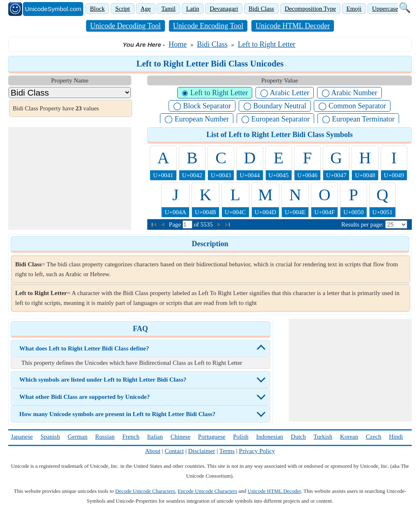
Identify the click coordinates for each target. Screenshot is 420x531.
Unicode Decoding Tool (126, 26)
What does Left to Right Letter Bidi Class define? (84, 348)
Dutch (298, 437)
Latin (193, 9)
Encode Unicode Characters (207, 491)
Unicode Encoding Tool (208, 26)
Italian (155, 437)
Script (123, 9)
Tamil (168, 9)
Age (146, 9)
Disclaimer (202, 451)
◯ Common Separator (352, 106)
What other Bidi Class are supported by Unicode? (84, 397)
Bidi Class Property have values (56, 108)
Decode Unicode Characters (145, 491)
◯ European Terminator (358, 119)
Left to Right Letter (267, 44)
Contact (175, 451)
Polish (241, 437)
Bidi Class (261, 9)
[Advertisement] (70, 179)
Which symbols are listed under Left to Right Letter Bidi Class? (103, 380)
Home (178, 44)
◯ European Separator (275, 119)
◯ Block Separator (202, 106)
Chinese (180, 437)
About (153, 451)
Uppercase (385, 9)
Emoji (354, 9)
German (78, 437)
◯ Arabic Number (349, 93)
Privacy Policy (257, 451)
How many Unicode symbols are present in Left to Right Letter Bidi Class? (117, 414)
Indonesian (269, 437)
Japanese (22, 437)
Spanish (50, 437)
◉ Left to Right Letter (215, 93)
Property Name (70, 80)
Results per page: (362, 224)
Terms (227, 451)
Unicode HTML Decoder (293, 26)
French (131, 437)
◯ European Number (197, 119)
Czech (373, 437)
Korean (349, 437)
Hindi (396, 437)
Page (176, 224)
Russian (105, 437)
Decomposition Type (310, 9)
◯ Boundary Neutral (275, 106)
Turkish (323, 437)
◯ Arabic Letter (285, 93)
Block (97, 9)
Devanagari (224, 9)
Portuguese (212, 437)
